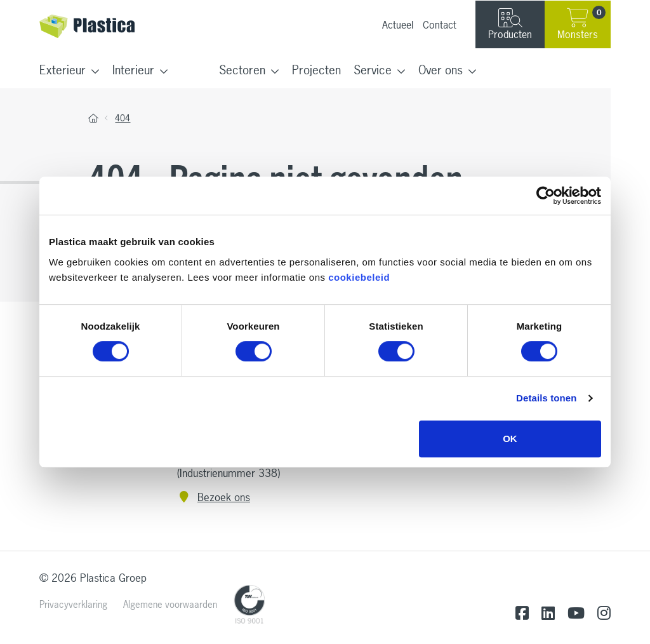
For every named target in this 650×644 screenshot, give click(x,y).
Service (373, 70)
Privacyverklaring (73, 604)
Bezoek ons (214, 497)
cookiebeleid (359, 277)
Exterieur (63, 70)
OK (510, 439)
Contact (440, 25)
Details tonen (546, 398)
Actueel (398, 25)
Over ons (441, 70)
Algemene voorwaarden (170, 604)
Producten (510, 25)
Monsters (581, 23)
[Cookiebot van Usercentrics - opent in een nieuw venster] (546, 196)
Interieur (133, 70)
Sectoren (242, 70)
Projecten (316, 70)
